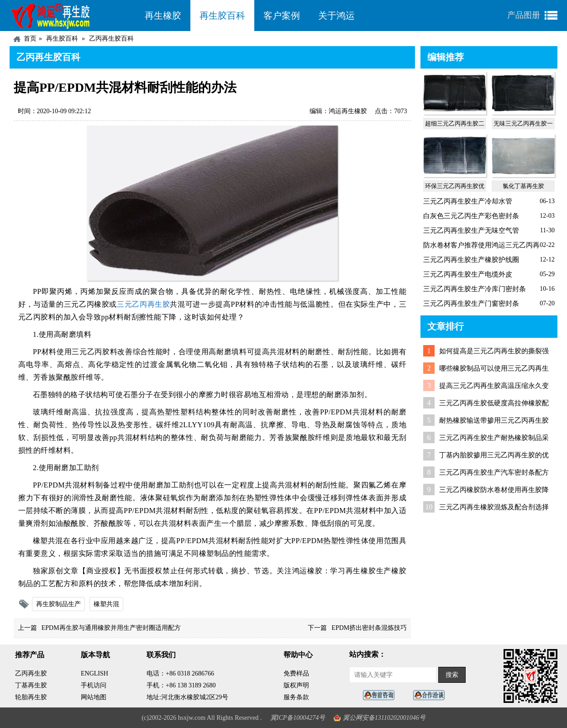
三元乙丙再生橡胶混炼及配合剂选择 (494, 507)
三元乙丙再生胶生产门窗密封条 (471, 304)
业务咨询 (431, 695)
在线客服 (381, 695)
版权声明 (296, 685)
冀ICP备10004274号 (298, 718)
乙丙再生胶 (31, 673)
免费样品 (296, 673)
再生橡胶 (163, 16)
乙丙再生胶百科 (111, 39)
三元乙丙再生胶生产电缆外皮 (468, 274)
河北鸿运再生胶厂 (73, 16)
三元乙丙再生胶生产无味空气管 (471, 230)
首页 (30, 39)
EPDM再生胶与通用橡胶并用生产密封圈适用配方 (111, 628)
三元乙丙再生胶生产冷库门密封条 (475, 289)
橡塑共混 (106, 604)
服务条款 (296, 697)
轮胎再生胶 (31, 697)
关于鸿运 (336, 16)
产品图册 (524, 15)
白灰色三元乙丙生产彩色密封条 (471, 216)
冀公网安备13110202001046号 (384, 718)
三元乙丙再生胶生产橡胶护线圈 (471, 260)
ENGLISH (94, 673)
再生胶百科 (222, 16)
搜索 (452, 675)
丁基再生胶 (31, 685)
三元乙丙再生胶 (143, 304)
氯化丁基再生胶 (523, 186)
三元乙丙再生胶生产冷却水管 (468, 201)
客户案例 (282, 16)
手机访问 (94, 685)
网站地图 (94, 697)
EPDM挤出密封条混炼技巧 (369, 628)
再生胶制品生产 (58, 604)
